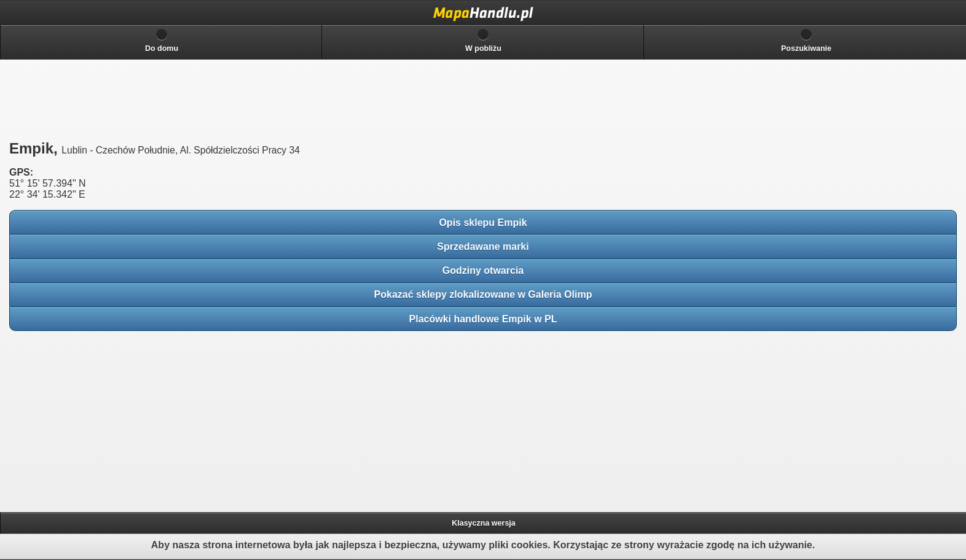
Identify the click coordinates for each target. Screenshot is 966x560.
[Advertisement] (98, 418)
